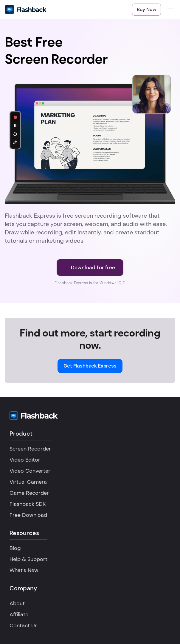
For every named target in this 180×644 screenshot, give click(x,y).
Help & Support (28, 559)
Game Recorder (29, 493)
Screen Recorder (30, 449)
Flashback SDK (28, 504)
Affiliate (19, 614)
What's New (24, 570)
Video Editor (25, 460)
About (17, 603)
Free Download (28, 515)
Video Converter (30, 471)
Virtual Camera (28, 482)
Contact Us (24, 625)
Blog (15, 548)
